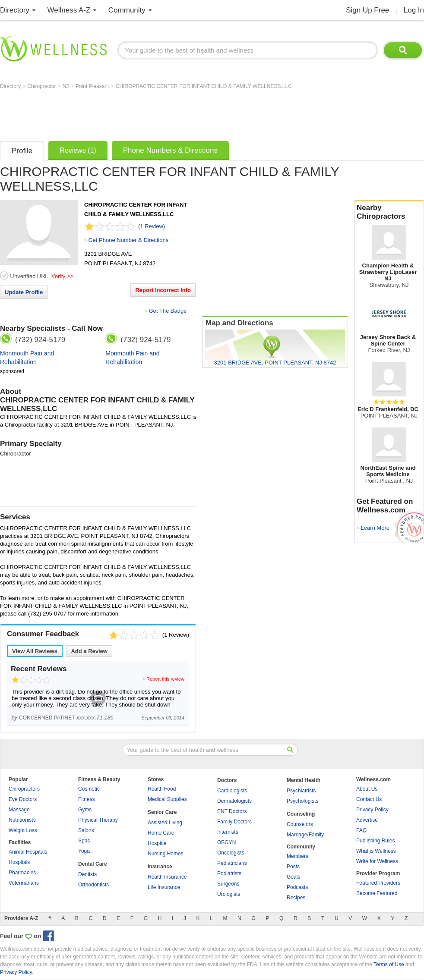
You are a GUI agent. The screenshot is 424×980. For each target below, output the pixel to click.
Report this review (165, 679)
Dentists (87, 874)
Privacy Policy (372, 810)
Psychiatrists (301, 791)
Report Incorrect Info (163, 290)
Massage (19, 810)
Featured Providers (378, 883)
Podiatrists (229, 873)
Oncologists (231, 853)
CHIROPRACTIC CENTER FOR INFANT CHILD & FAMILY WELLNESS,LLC (204, 86)
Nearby (389, 212)
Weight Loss (23, 830)
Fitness (87, 799)
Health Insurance (167, 877)
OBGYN (226, 842)
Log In (414, 10)
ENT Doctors (232, 811)
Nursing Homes (166, 854)
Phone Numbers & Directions (170, 150)
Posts (293, 867)
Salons (86, 830)
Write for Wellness (377, 861)
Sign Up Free (367, 10)
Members (297, 856)
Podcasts (297, 887)
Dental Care (93, 864)
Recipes (296, 898)
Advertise (367, 820)
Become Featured (377, 893)
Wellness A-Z (69, 10)
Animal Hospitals (28, 852)
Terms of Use (389, 964)
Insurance (160, 867)
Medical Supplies (167, 799)
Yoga (84, 851)
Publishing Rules (375, 841)
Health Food (162, 789)
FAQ (361, 830)
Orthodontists (93, 885)
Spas (84, 841)
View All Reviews (35, 651)
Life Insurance (164, 887)
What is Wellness (376, 851)
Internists (228, 832)
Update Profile (24, 292)
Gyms (85, 810)
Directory (15, 10)
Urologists (229, 894)
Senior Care (162, 812)
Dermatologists (234, 801)
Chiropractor (42, 86)
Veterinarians (24, 883)
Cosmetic (89, 789)
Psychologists (302, 801)
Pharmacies (22, 873)
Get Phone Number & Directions (128, 240)
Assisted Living (165, 823)
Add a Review (89, 651)
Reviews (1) (78, 150)
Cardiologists (232, 791)
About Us (367, 789)
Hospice (157, 843)
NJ (66, 86)
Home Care (161, 833)
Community (127, 10)
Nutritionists (22, 820)
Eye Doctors (23, 799)
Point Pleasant (93, 86)
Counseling (301, 814)
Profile (22, 151)
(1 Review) (152, 226)
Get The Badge (168, 311)
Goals (293, 877)
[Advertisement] (157, 113)
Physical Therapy (98, 820)
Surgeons (228, 884)
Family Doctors (234, 822)
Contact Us (369, 799)
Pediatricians (232, 863)
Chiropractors (24, 789)
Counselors (300, 824)
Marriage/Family (305, 835)
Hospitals (19, 862)
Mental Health (304, 780)
